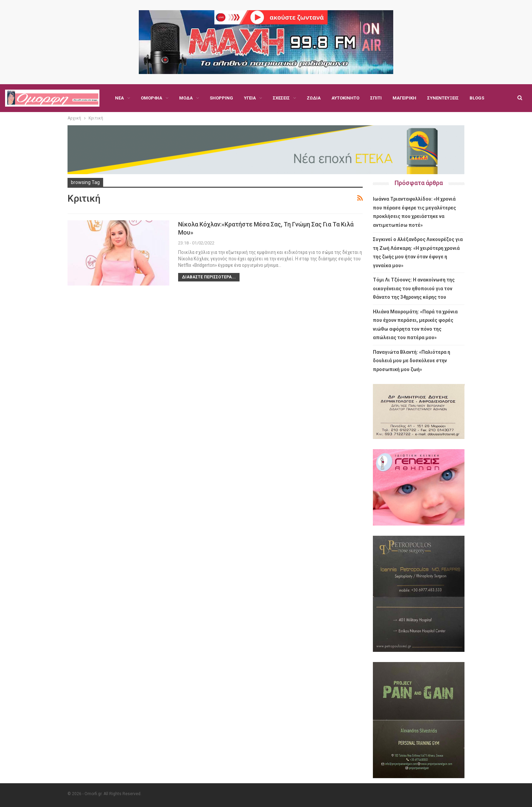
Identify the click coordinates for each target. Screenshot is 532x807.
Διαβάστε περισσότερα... (209, 277)
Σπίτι (376, 98)
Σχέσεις (281, 98)
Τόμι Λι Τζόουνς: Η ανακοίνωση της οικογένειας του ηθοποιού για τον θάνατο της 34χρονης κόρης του (414, 288)
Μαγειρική (404, 98)
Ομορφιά (151, 98)
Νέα (119, 98)
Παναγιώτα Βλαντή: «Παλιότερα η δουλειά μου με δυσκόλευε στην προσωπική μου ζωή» (412, 361)
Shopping (221, 98)
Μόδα (186, 98)
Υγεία (250, 98)
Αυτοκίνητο (345, 98)
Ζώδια (314, 98)
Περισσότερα (442, 98)
